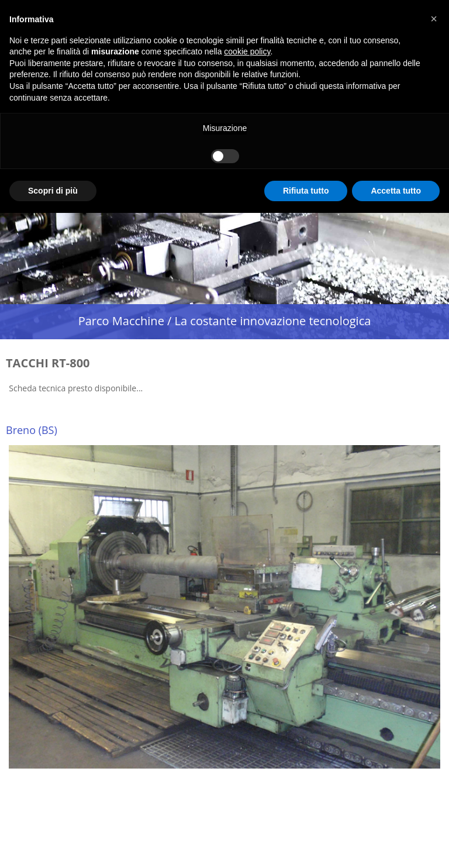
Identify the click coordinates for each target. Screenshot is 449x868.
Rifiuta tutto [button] (306, 191)
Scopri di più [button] (53, 191)
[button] (434, 19)
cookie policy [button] (247, 51)
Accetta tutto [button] (396, 191)
